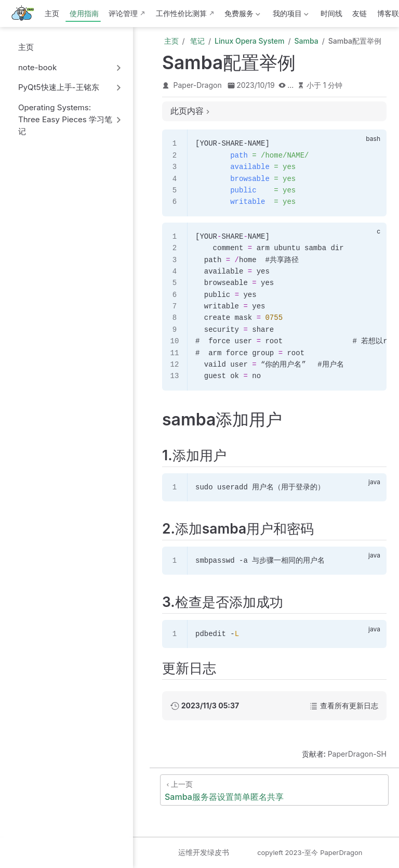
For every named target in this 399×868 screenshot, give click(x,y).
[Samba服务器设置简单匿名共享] (274, 790)
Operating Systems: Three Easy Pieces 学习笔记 (65, 119)
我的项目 (289, 15)
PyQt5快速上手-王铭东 (59, 87)
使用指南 (84, 13)
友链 (360, 13)
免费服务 (242, 15)
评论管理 (123, 13)
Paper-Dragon (198, 85)
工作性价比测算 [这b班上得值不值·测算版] (181, 13)
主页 (52, 13)
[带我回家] (26, 14)
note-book (37, 67)
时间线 (331, 13)
